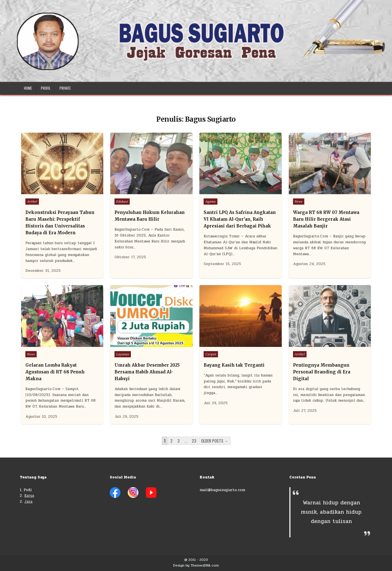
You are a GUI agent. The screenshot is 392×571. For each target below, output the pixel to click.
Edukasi (122, 202)
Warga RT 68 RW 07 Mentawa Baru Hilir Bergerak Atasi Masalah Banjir (326, 219)
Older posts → (215, 441)
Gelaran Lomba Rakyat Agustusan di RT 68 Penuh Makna (55, 372)
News (299, 202)
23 (194, 441)
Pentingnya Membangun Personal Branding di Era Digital (322, 372)
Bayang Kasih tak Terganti (234, 365)
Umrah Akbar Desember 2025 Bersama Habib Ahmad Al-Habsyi (147, 372)
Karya (29, 496)
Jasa (28, 502)
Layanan (123, 354)
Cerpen (211, 354)
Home (28, 88)
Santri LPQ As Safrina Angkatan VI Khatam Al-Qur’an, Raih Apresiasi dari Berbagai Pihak (240, 219)
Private (65, 88)
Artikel (32, 202)
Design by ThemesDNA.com (196, 565)
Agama (211, 202)
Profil (46, 88)
